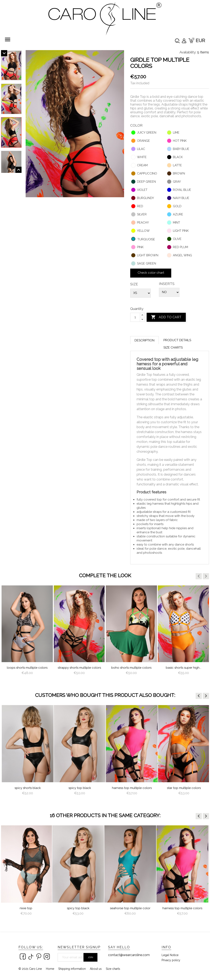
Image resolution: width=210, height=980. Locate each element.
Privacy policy (171, 960)
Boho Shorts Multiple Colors (183, 668)
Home (50, 969)
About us (96, 969)
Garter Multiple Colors (27, 788)
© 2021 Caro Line (30, 969)
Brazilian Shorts (27, 668)
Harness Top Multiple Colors (183, 788)
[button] (199, 576)
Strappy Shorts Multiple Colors (131, 668)
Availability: (188, 52)
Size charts (173, 348)
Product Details (177, 340)
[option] (27, 634)
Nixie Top (27, 908)
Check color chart (151, 273)
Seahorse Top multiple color (131, 908)
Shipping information (72, 969)
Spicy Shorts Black (79, 788)
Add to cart (166, 317)
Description (144, 340)
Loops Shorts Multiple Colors (79, 668)
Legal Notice (170, 955)
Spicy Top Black (131, 788)
